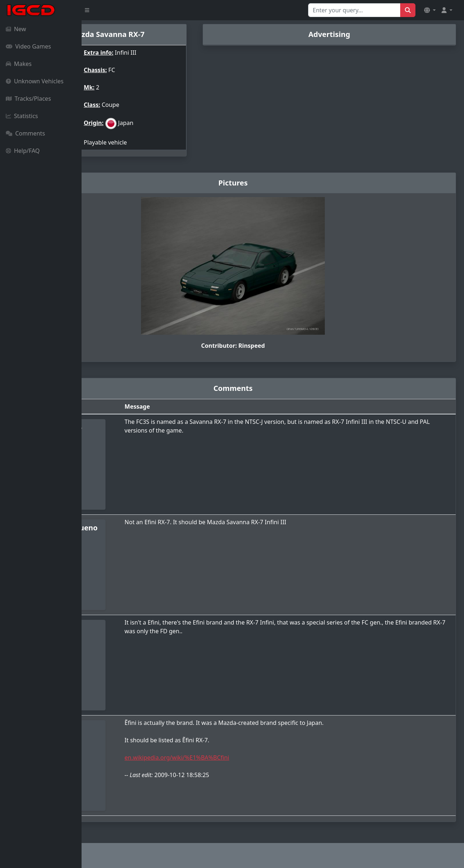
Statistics (22, 116)
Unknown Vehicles (35, 81)
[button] (430, 10)
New (16, 29)
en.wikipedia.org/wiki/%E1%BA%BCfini (237, 758)
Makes (19, 64)
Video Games (28, 46)
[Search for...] (354, 10)
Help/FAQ (23, 151)
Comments (25, 133)
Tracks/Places (28, 99)
